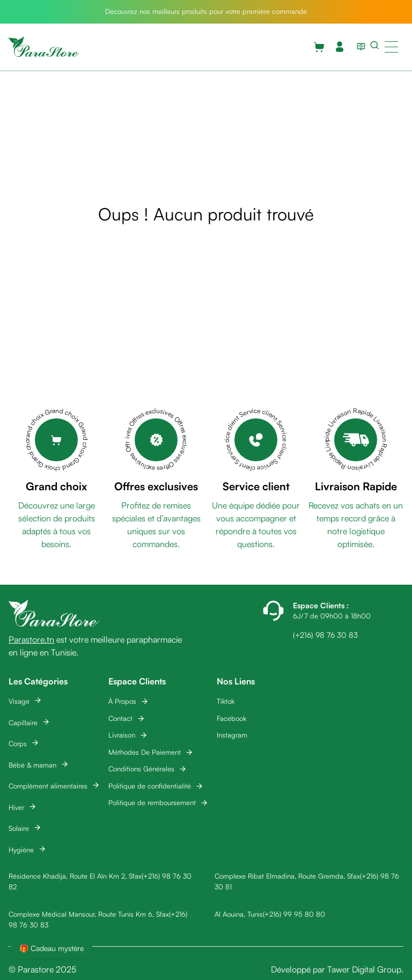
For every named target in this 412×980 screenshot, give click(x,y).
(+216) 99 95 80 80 (294, 914)
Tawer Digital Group (364, 969)
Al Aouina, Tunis (239, 914)
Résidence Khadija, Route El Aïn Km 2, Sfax (75, 876)
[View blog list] (359, 47)
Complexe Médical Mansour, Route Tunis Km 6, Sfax (89, 914)
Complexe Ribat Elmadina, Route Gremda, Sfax (287, 876)
